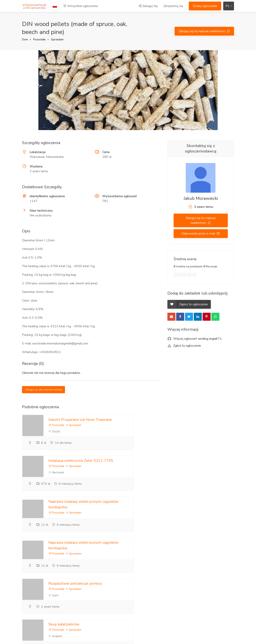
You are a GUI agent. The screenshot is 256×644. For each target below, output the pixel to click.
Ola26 (54, 431)
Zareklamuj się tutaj (217, 567)
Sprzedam (57, 39)
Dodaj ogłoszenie (205, 6)
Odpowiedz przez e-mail (199, 234)
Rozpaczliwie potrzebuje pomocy (75, 502)
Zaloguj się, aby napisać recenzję (43, 390)
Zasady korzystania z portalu (218, 583)
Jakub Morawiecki (201, 198)
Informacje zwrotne (181, 587)
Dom (25, 39)
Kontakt (173, 593)
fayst (53, 514)
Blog (171, 567)
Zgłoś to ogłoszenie (184, 346)
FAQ (171, 580)
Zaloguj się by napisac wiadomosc (202, 31)
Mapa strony (212, 618)
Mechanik (165, 431)
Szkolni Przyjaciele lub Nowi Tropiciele (80, 420)
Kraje (207, 611)
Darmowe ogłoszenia (218, 605)
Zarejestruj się (173, 6)
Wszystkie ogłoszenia (80, 6)
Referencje (175, 573)
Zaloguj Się (148, 6)
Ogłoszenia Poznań (217, 592)
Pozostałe (39, 39)
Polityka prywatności (218, 573)
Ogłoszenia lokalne (217, 598)
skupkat (164, 514)
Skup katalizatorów (173, 502)
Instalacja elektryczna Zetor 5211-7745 (190, 420)
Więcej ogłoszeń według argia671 (195, 339)
